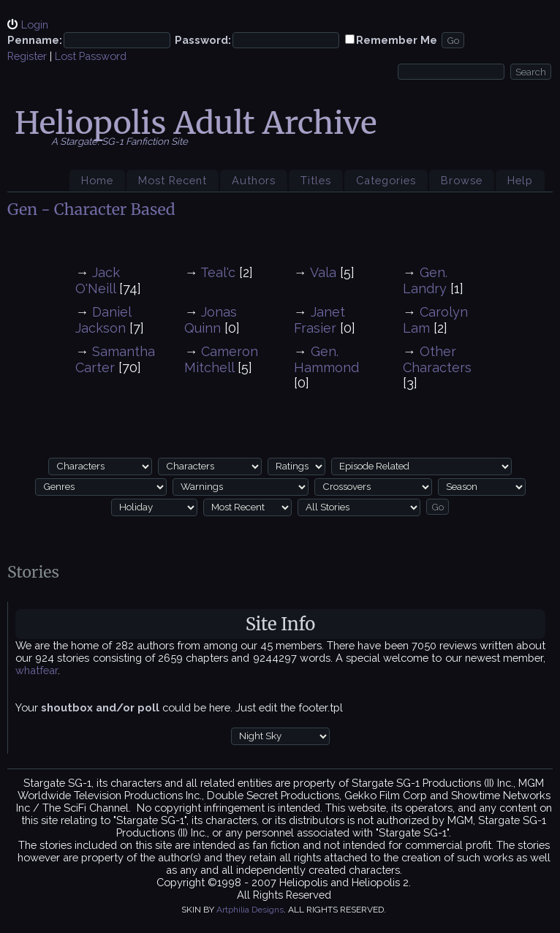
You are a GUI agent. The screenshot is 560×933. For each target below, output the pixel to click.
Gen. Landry (425, 280)
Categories (386, 180)
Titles (316, 180)
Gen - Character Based (91, 209)
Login (35, 24)
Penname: (35, 40)
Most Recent (173, 180)
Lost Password (91, 56)
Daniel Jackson (103, 320)
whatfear (37, 670)
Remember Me (397, 40)
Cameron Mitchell (221, 359)
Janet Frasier (319, 320)
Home (97, 180)
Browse (462, 180)
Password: (203, 40)
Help (520, 180)
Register (27, 56)
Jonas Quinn (211, 320)
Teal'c (218, 272)
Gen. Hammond (326, 359)
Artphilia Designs (250, 910)
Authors (254, 180)
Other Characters (437, 359)
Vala (323, 272)
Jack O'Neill (98, 280)
